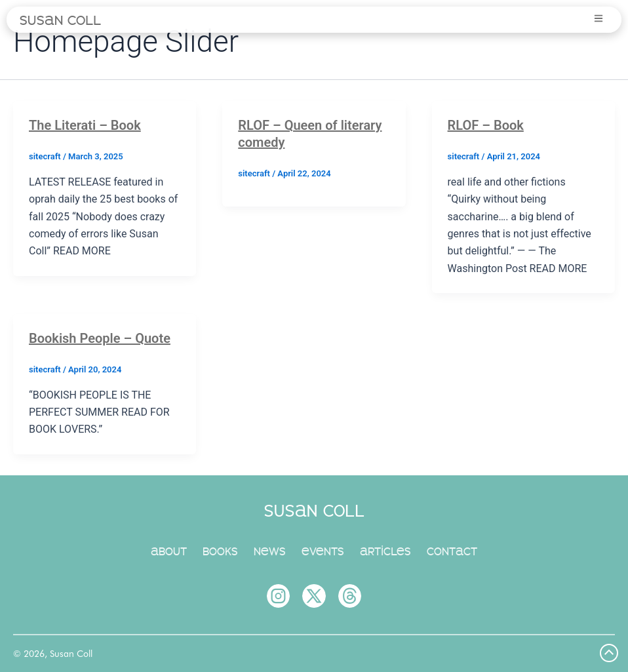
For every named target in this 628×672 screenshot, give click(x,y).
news (270, 551)
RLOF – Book (486, 125)
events (323, 551)
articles (385, 551)
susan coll (60, 20)
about (169, 551)
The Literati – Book (85, 125)
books (220, 551)
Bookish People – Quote (100, 338)
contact (452, 551)
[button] (597, 19)
